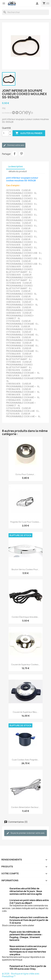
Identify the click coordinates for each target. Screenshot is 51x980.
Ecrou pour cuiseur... (26, 474)
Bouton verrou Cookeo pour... (26, 569)
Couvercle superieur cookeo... (26, 664)
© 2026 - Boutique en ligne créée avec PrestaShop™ (21, 975)
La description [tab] (16, 167)
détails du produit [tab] (18, 171)
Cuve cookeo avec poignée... (26, 760)
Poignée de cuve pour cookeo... (26, 522)
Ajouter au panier (29, 133)
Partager (15, 154)
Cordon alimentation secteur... (26, 807)
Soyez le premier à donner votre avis (26, 833)
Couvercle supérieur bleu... (26, 712)
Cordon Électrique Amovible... (26, 617)
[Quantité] (5, 133)
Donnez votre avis (14, 145)
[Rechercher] (26, 12)
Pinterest (21, 154)
